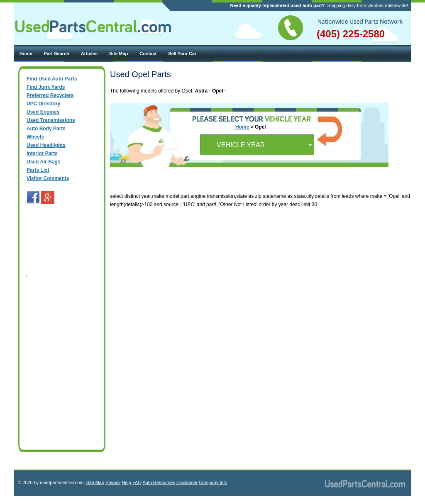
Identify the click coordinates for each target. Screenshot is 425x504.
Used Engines (43, 112)
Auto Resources (159, 482)
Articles (89, 54)
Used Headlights (46, 145)
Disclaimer (187, 482)
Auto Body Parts (46, 129)
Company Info (213, 482)
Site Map (118, 54)
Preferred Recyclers (50, 95)
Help (126, 482)
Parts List (38, 170)
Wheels (35, 137)
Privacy (113, 482)
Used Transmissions (51, 120)
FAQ (137, 482)
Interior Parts (42, 153)
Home (26, 54)
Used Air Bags (44, 162)
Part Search (57, 54)
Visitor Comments (48, 178)
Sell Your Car (182, 54)
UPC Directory (43, 104)
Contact (148, 54)
